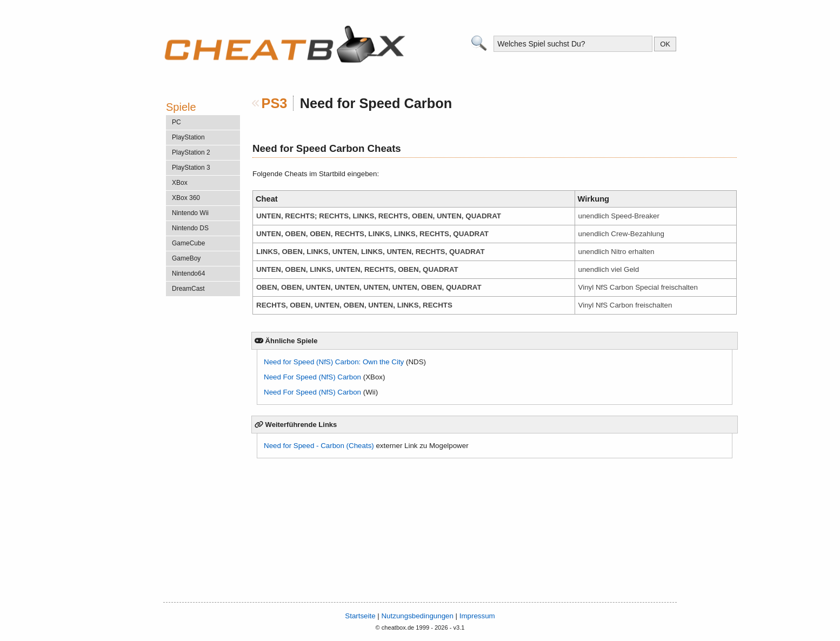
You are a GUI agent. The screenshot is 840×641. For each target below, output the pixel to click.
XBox (180, 183)
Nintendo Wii (190, 213)
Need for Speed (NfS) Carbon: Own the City (334, 362)
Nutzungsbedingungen (417, 616)
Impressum (477, 616)
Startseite (360, 616)
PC (176, 122)
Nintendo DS (190, 228)
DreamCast (188, 289)
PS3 (275, 103)
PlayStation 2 (191, 152)
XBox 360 (186, 198)
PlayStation (188, 137)
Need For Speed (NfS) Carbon (312, 377)
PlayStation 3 (191, 168)
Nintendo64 (188, 273)
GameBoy (186, 258)
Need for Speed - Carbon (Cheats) (319, 446)
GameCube (188, 243)
